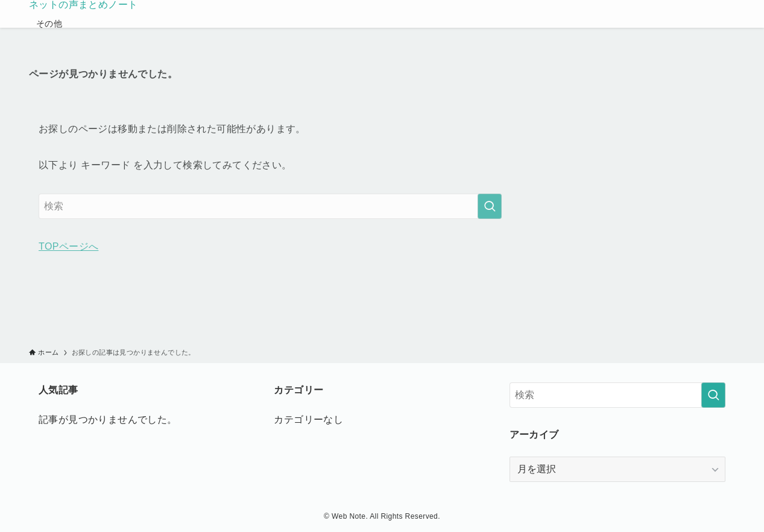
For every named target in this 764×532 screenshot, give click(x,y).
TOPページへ (68, 246)
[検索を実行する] (490, 206)
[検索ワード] (270, 206)
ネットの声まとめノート (83, 5)
